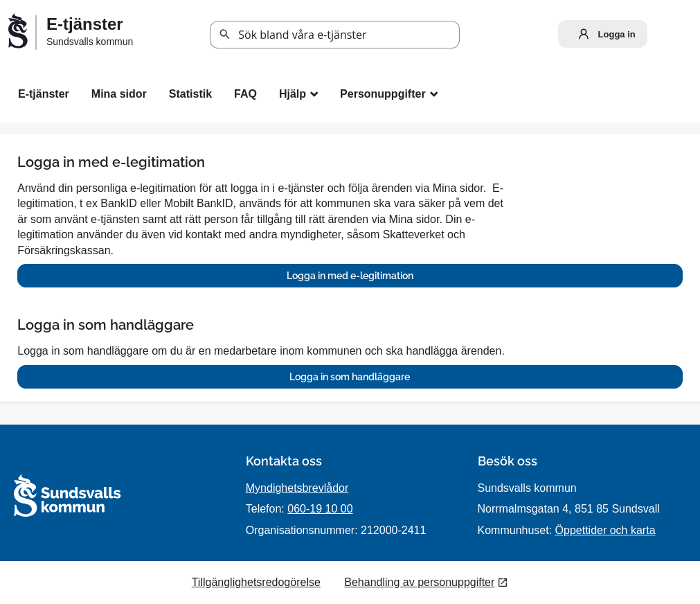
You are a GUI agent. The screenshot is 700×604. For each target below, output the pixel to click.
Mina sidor (119, 94)
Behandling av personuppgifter (419, 582)
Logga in (604, 34)
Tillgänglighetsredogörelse (256, 582)
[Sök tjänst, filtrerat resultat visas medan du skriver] (335, 35)
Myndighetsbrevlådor (297, 488)
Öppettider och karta (605, 530)
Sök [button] (225, 35)
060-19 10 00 (320, 509)
